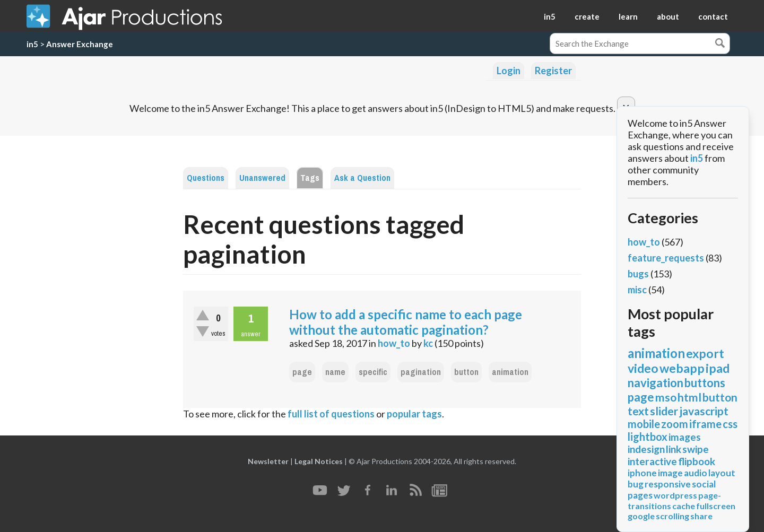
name (335, 372)
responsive (668, 484)
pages (640, 495)
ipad (718, 368)
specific (373, 372)
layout (722, 473)
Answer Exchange (80, 44)
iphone (642, 473)
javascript (704, 411)
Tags (310, 178)
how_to (394, 343)
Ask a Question (362, 178)
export (705, 353)
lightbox (648, 437)
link (674, 449)
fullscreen (716, 506)
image (670, 473)
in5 (550, 16)
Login (509, 71)
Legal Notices (319, 461)
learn (628, 16)
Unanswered (262, 178)
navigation (656, 383)
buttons (705, 383)
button (466, 372)
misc (637, 290)
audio (696, 473)
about (668, 16)
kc (428, 343)
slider (664, 411)
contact (713, 16)
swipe (696, 449)
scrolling (672, 516)
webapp (682, 368)
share (701, 516)
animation (510, 372)
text (638, 411)
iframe (705, 424)
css (730, 424)
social (704, 484)
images (685, 437)
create (587, 16)
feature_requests (666, 258)
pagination (421, 372)
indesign (646, 449)
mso (666, 397)
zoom (675, 424)
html (689, 397)
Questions (206, 178)
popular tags (414, 414)
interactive (652, 461)
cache (684, 506)
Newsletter (268, 461)
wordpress (675, 495)
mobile (644, 424)
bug (636, 484)
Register (553, 71)
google (641, 516)
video (643, 368)
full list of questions (331, 414)
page (302, 372)
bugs (638, 274)
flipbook (697, 461)
